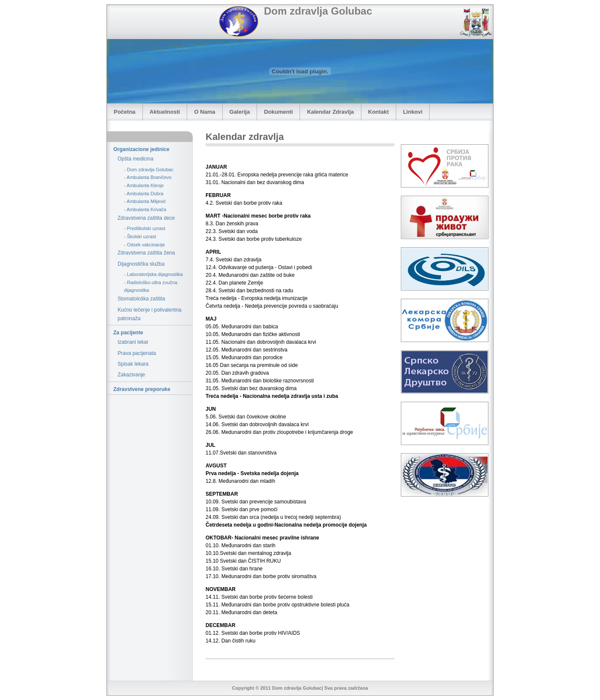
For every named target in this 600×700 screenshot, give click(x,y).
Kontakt (379, 112)
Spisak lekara (133, 364)
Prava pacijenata (137, 353)
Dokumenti (278, 112)
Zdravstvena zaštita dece (146, 218)
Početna (125, 112)
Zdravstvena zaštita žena (146, 253)
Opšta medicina (135, 159)
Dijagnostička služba (141, 264)
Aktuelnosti (165, 112)
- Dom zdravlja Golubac (149, 170)
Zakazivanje (131, 375)
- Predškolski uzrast (145, 228)
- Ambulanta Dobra (144, 194)
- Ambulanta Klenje (144, 185)
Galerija (240, 112)
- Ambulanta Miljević (145, 201)
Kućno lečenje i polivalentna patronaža (150, 314)
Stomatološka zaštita (141, 299)
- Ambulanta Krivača (145, 209)
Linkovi (413, 112)
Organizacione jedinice (141, 149)
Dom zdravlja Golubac (318, 11)
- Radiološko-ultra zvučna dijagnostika (151, 286)
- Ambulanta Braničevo (148, 177)
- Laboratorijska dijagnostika (153, 274)
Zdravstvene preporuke (142, 389)
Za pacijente (128, 333)
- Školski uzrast (140, 236)
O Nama (205, 112)
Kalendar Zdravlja (330, 112)
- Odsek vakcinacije (144, 245)
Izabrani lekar (133, 342)
